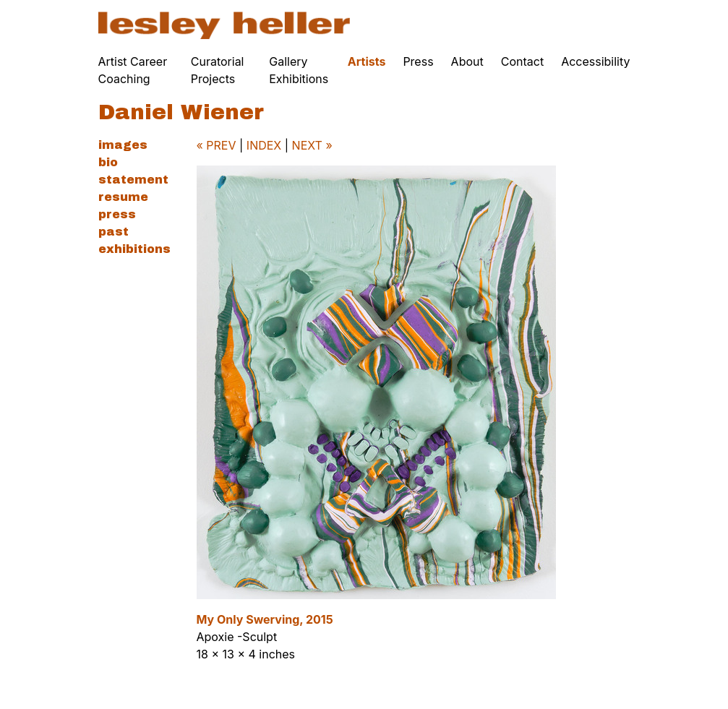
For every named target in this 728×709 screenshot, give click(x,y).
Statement (133, 180)
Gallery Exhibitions (299, 70)
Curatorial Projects (218, 70)
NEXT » (312, 145)
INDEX (264, 145)
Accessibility (595, 61)
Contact (522, 61)
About (467, 61)
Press (418, 61)
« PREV (217, 145)
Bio (108, 162)
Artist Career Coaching (133, 70)
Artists (367, 61)
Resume (123, 197)
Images (123, 145)
